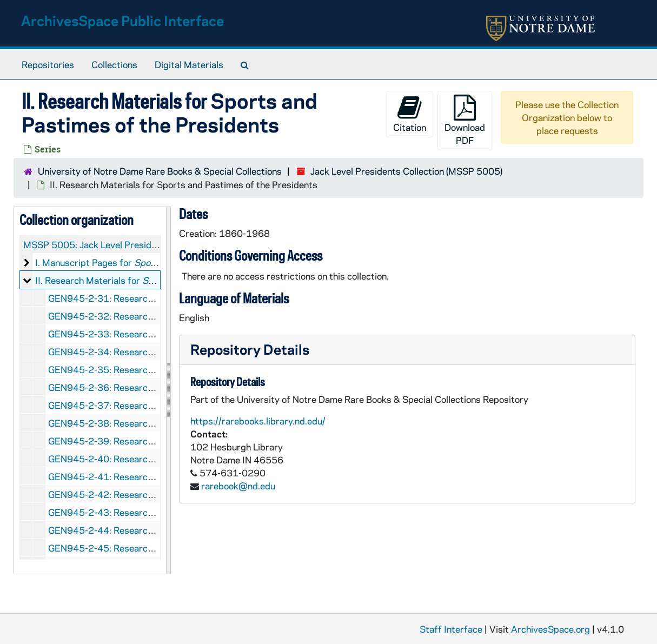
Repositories (48, 64)
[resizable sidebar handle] (168, 390)
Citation (410, 114)
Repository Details (250, 349)
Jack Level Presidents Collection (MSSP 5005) (406, 171)
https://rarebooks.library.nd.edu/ (258, 421)
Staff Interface (451, 629)
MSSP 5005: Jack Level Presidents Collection (118, 244)
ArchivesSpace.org (550, 629)
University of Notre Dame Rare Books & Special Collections (160, 171)
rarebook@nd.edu (238, 486)
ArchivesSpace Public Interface (122, 20)
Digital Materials (189, 64)
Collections (114, 64)
